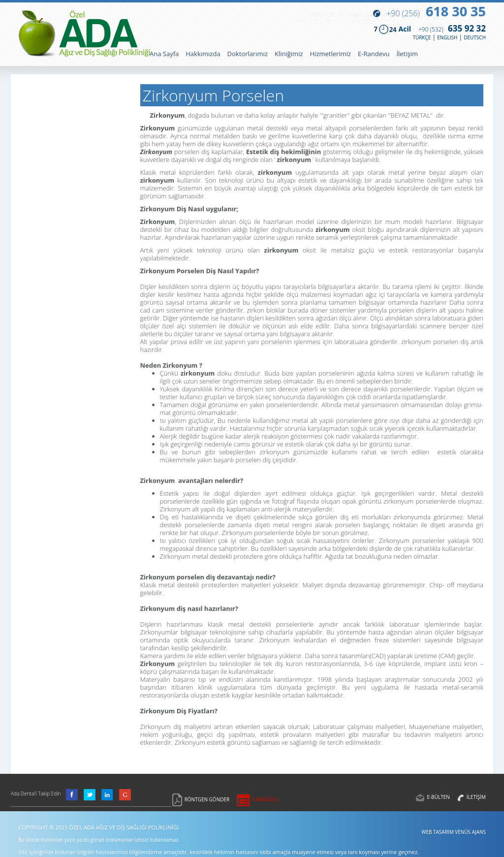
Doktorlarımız (248, 54)
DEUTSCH (475, 37)
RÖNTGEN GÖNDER (207, 799)
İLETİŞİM (476, 797)
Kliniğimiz (289, 54)
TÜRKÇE (422, 37)
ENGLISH (447, 37)
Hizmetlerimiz (331, 54)
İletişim (407, 54)
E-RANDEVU (266, 799)
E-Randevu (374, 54)
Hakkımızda (203, 54)
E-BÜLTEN (438, 797)
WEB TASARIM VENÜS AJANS (454, 832)
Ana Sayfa (164, 54)
